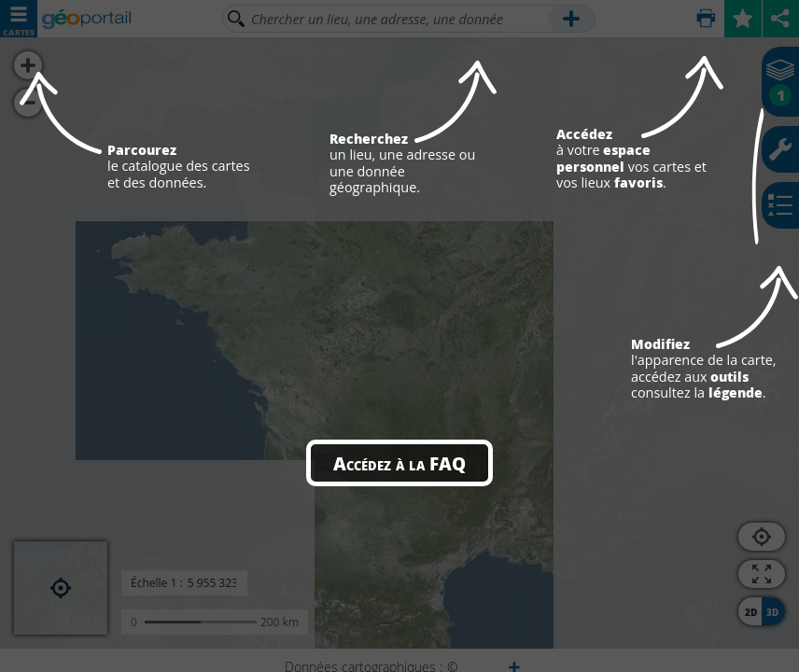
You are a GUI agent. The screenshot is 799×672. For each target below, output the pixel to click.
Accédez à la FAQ (399, 463)
